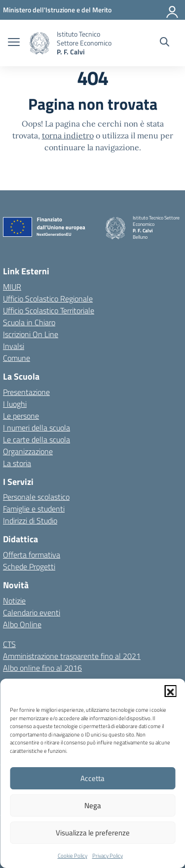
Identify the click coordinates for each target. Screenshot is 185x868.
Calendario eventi (32, 612)
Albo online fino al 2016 (42, 668)
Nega (93, 805)
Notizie (14, 601)
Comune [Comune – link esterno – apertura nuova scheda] (17, 358)
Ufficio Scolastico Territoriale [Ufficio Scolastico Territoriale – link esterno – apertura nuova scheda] (49, 310)
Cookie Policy (73, 856)
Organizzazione (28, 451)
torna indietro (68, 135)
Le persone (21, 416)
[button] (170, 691)
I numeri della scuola (37, 428)
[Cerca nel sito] (165, 43)
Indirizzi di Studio (30, 521)
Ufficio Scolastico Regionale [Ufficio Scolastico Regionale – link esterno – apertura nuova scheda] (48, 299)
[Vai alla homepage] (39, 43)
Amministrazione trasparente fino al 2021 (72, 656)
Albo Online (22, 624)
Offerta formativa (32, 555)
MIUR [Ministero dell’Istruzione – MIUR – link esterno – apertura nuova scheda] (12, 287)
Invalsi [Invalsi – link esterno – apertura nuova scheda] (14, 346)
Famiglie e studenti (34, 509)
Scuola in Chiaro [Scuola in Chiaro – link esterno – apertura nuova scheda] (29, 322)
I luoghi (15, 404)
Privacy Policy (108, 856)
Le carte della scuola (37, 439)
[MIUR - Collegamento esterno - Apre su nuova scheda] (57, 10)
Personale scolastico (36, 497)
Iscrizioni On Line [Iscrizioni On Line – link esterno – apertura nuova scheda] (31, 334)
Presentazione (26, 392)
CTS (9, 644)
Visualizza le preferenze (93, 833)
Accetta (92, 778)
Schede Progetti (29, 566)
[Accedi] (173, 10)
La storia (17, 463)
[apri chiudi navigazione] (14, 43)
